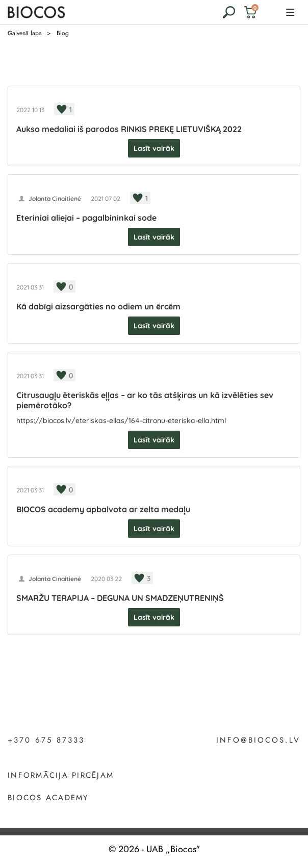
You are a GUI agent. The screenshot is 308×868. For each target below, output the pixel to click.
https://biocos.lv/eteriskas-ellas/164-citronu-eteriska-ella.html (121, 420)
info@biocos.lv (258, 740)
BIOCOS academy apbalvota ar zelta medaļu (103, 509)
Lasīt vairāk (154, 148)
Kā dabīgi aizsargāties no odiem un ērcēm (98, 306)
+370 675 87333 (46, 741)
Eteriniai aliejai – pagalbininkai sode (86, 218)
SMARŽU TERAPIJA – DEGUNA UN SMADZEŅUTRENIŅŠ (120, 598)
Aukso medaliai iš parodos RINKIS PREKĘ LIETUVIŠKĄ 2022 (129, 129)
